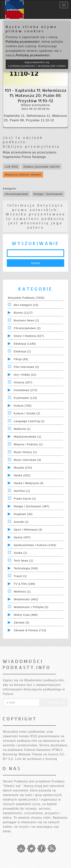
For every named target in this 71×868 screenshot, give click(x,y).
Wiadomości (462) (26, 599)
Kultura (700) (23, 406)
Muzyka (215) (23, 468)
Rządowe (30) (23, 514)
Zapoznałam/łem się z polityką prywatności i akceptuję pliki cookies (37, 64)
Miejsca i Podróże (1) (28, 444)
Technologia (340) (26, 568)
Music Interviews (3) (27, 460)
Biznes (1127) (23, 313)
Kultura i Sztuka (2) (27, 413)
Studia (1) (21, 553)
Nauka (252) (22, 475)
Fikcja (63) (21, 359)
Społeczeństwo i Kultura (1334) (35, 545)
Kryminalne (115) (25, 398)
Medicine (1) (22, 429)
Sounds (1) (21, 522)
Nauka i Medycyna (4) (29, 483)
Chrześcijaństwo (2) (27, 328)
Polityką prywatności (23, 42)
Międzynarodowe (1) (28, 437)
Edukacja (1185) (25, 344)
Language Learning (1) (29, 421)
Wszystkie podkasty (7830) (26, 298)
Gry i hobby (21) (25, 375)
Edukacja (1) (22, 351)
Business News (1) (27, 320)
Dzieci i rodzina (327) (29, 336)
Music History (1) (25, 452)
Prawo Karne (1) (25, 499)
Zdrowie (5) (22, 623)
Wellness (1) (22, 592)
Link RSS (11, 167)
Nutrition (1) (22, 491)
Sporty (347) (22, 537)
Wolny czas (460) (26, 615)
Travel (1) (20, 576)
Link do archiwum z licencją (36, 759)
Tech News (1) (23, 561)
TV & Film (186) (25, 584)
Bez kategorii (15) (26, 305)
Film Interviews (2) (26, 367)
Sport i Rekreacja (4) (28, 530)
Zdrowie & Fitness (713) (30, 630)
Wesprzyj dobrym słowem (23, 174)
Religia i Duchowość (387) (32, 506)
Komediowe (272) (26, 390)
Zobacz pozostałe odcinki (41, 167)
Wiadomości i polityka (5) (31, 607)
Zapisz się (54, 702)
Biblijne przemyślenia (31, 146)
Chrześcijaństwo (16, 194)
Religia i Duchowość (48, 194)
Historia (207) (23, 382)
